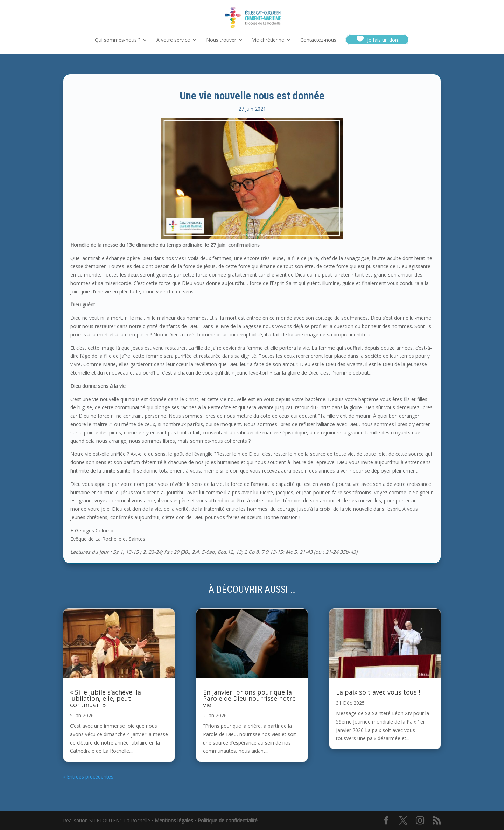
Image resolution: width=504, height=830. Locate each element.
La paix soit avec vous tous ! (378, 692)
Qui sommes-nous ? (118, 40)
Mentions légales (174, 820)
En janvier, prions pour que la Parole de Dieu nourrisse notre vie (249, 698)
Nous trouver (221, 40)
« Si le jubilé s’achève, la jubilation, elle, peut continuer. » (106, 698)
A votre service (173, 40)
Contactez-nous (318, 40)
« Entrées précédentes (88, 777)
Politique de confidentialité (228, 820)
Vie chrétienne (268, 40)
